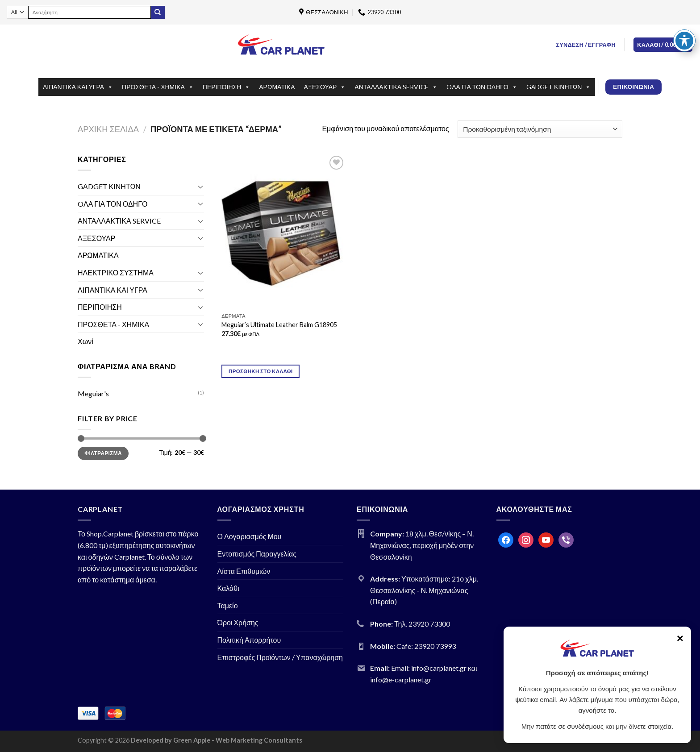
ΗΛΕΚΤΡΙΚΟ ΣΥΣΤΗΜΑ (116, 272)
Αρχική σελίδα (108, 129)
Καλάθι (228, 588)
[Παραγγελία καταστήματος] (540, 129)
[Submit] (158, 12)
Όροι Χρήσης (238, 622)
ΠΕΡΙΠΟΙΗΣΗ (226, 87)
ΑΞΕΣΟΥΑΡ (325, 87)
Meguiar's (93, 393)
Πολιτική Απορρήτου (249, 640)
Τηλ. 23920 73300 (422, 624)
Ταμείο (228, 605)
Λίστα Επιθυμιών (244, 571)
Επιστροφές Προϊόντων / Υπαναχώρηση (280, 657)
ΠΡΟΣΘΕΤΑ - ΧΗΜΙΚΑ (158, 87)
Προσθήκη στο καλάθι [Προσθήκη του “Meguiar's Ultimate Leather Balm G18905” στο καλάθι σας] (261, 371)
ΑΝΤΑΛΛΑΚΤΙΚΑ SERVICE (396, 87)
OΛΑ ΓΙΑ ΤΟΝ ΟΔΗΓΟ (482, 87)
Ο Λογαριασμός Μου (250, 536)
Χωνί (85, 341)
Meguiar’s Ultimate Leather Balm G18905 (279, 325)
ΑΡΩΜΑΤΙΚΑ (277, 87)
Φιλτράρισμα (103, 453)
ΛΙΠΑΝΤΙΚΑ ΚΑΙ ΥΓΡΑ (78, 87)
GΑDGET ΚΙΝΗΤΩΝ (559, 87)
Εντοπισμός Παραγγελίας (257, 554)
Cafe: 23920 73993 (426, 646)
